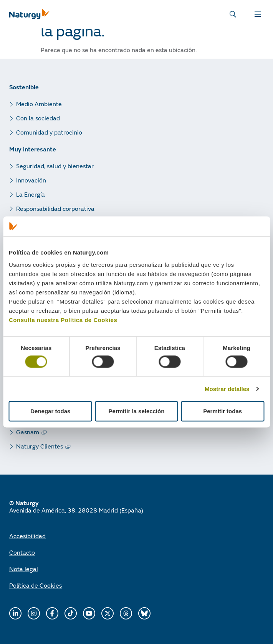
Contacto (22, 552)
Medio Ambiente (39, 104)
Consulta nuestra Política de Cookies (63, 320)
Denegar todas (50, 412)
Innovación (31, 180)
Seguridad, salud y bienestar (55, 166)
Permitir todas (223, 412)
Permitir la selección (137, 412)
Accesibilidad (27, 536)
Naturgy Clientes (40, 446)
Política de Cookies (36, 585)
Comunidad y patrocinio (49, 132)
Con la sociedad (38, 118)
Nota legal (24, 569)
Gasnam (28, 432)
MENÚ (258, 14)
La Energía (31, 194)
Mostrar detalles (227, 389)
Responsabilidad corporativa (55, 208)
